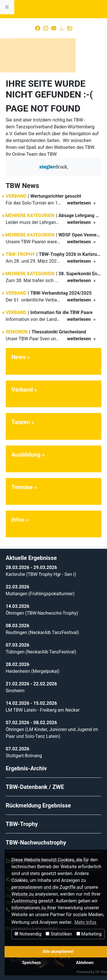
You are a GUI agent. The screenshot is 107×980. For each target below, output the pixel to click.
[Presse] (70, 28)
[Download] (62, 28)
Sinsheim (15, 691)
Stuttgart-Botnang (24, 756)
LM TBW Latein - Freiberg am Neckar (43, 710)
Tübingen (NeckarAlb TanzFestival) (41, 652)
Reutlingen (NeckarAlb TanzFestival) (42, 632)
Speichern (31, 963)
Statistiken (59, 934)
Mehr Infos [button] (85, 922)
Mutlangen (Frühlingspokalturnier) (40, 594)
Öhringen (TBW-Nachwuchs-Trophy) (42, 613)
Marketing (89, 934)
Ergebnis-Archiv (26, 768)
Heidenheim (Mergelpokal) (33, 671)
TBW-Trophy (22, 824)
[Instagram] (46, 28)
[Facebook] (38, 28)
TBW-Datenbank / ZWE (35, 787)
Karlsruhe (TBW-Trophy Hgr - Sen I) (41, 574)
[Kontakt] (54, 28)
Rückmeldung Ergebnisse (38, 805)
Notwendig (28, 934)
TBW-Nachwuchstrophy (36, 843)
